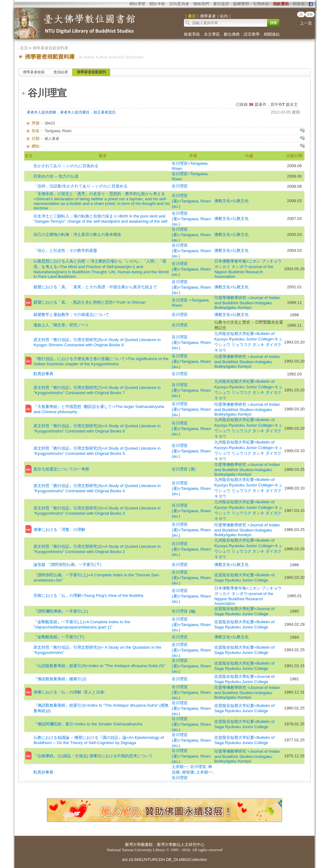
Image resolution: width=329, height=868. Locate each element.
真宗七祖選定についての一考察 (61, 469)
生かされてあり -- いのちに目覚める (66, 166)
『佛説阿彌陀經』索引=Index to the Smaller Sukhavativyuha (88, 724)
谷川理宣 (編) (184, 611)
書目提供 (221, 4)
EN (310, 14)
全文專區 (212, 34)
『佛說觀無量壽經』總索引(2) (60, 679)
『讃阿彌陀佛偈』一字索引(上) (61, 611)
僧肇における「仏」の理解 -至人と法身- (69, 692)
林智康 (188, 772)
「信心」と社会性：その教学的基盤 (65, 250)
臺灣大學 (133, 845)
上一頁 (306, 23)
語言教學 (252, 34)
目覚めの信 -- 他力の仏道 (56, 176)
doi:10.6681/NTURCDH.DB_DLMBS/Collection (164, 860)
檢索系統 (192, 34)
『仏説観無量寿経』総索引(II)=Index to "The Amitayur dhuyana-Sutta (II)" (99, 666)
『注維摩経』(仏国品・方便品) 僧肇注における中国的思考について (93, 756)
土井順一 (180, 767)
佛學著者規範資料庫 (50, 48)
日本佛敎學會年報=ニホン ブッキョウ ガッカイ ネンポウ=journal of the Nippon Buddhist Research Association (248, 269)
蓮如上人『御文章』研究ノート (61, 325)
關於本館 (157, 4)
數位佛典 (232, 34)
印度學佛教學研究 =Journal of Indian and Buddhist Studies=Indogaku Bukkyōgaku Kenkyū (247, 303)
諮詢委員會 (179, 4)
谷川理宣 (180, 186)
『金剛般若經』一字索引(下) (59, 637)
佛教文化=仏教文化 (231, 201)
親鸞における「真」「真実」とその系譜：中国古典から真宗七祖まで (95, 287)
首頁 (24, 48)
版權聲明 (241, 4)
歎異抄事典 (43, 374)
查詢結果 (61, 72)
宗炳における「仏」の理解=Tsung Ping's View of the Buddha (88, 595)
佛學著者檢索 (34, 72)
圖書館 (147, 845)
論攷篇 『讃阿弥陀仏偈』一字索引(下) (67, 565)
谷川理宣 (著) (184, 469)
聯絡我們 (201, 4)
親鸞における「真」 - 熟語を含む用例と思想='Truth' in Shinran (90, 302)
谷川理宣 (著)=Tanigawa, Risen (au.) (191, 201)
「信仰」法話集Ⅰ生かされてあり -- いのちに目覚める (80, 186)
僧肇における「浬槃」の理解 (59, 530)
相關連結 (272, 34)
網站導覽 (137, 4)
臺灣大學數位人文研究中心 (181, 845)
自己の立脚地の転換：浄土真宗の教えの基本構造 (77, 234)
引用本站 (261, 4)
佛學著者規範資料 (91, 72)
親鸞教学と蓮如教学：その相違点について (71, 315)
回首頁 (299, 4)
